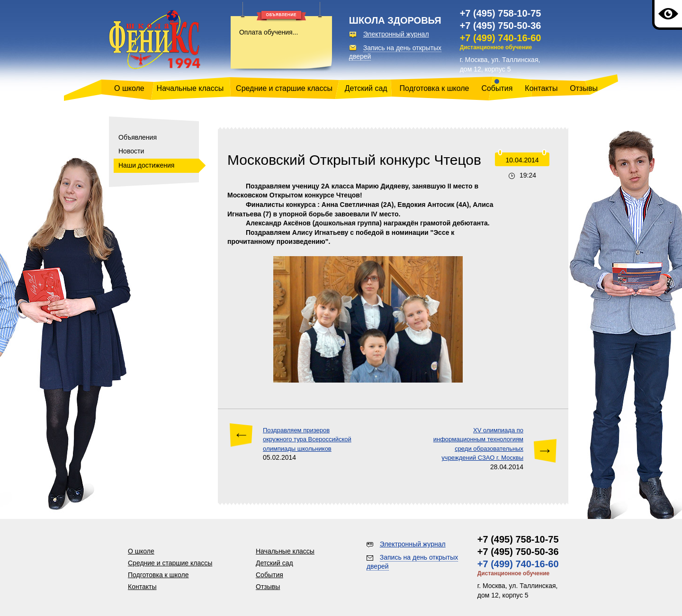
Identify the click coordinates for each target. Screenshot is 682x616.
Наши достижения (146, 165)
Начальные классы (190, 88)
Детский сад (366, 88)
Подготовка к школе (435, 88)
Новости (131, 151)
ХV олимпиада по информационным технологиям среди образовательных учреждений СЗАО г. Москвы (478, 444)
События (497, 88)
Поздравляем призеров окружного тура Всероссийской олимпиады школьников (307, 439)
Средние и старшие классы (284, 88)
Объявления (138, 137)
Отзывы (584, 88)
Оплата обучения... (269, 32)
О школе (129, 88)
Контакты (541, 88)
